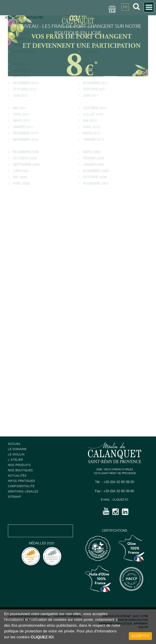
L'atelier (15, 460)
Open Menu (149, 7)
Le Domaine (17, 449)
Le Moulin (16, 454)
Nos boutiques (20, 470)
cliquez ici (42, 637)
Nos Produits (19, 465)
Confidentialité (21, 486)
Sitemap (15, 497)
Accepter (140, 636)
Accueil (15, 444)
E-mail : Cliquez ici (115, 499)
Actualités (17, 475)
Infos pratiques (22, 481)
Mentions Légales (23, 491)
